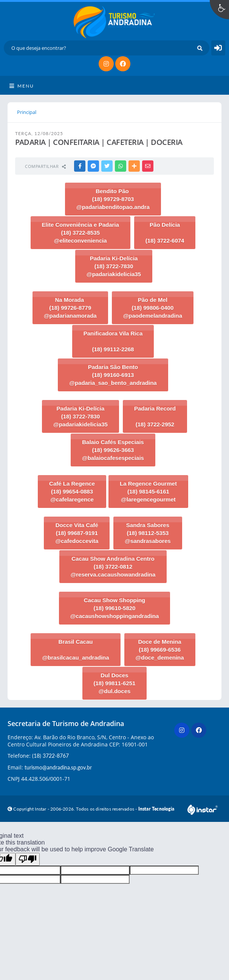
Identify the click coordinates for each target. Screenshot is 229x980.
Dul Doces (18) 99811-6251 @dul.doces (115, 683)
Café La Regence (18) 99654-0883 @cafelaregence (72, 492)
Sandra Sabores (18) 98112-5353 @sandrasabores (148, 533)
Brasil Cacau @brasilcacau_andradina (75, 650)
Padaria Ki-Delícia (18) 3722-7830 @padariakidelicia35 (114, 266)
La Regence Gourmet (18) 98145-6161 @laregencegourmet (148, 492)
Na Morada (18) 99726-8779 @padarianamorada (70, 308)
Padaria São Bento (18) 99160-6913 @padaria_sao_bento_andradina (113, 375)
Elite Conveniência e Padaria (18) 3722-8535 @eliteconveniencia (80, 233)
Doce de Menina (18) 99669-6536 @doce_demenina (160, 650)
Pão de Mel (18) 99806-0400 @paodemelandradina (153, 308)
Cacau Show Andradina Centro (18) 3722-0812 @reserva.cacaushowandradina (113, 567)
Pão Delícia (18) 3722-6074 (165, 233)
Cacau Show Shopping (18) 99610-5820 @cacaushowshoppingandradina (115, 608)
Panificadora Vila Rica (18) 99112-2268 (113, 341)
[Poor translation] (28, 859)
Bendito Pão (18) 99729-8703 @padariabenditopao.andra (113, 199)
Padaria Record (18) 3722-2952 (155, 416)
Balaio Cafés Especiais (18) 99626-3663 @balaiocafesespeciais (113, 450)
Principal (27, 112)
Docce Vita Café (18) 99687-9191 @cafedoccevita (77, 533)
